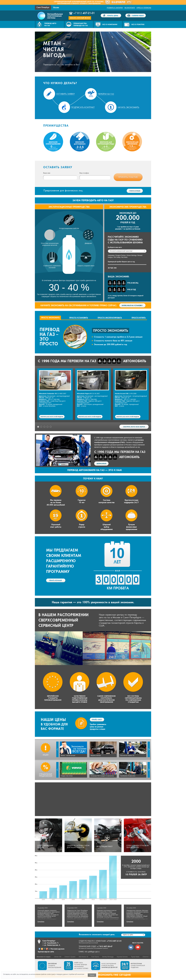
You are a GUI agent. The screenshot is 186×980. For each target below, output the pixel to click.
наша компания (139, 445)
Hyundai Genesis (122, 957)
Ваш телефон (84, 173)
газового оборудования (90, 3)
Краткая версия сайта (46, 952)
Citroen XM (58, 957)
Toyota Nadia (135, 957)
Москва (56, 7)
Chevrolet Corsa (148, 957)
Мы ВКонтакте (130, 8)
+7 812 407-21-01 (114, 941)
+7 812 (84, 13)
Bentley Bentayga (108, 957)
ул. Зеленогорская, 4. (52, 945)
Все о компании (110, 24)
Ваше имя (47, 173)
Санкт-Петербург (43, 7)
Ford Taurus (95, 957)
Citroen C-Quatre (70, 957)
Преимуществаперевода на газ (81, 24)
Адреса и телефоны (144, 8)
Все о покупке (138, 24)
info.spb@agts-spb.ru (92, 952)
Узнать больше (135, 191)
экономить (97, 934)
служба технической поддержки (138, 966)
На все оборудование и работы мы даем (109, 966)
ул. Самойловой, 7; (51, 943)
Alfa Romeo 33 (83, 957)
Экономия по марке (43, 957)
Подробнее (38, 904)
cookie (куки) (51, 974)
